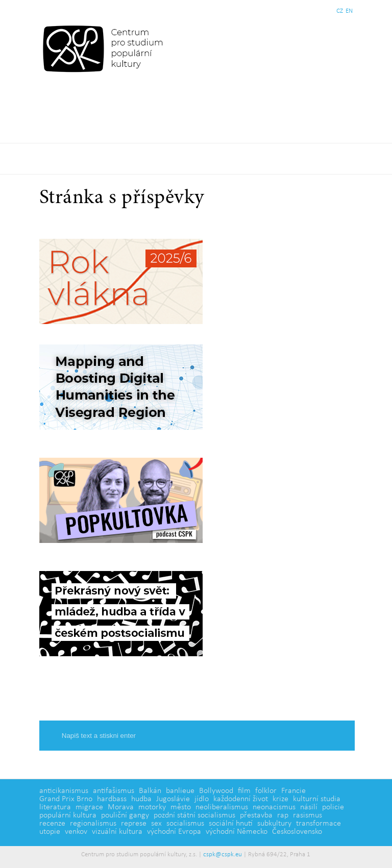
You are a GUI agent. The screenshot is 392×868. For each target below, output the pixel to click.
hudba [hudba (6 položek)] (141, 799)
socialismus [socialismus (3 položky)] (185, 824)
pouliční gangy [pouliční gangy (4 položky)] (125, 815)
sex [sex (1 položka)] (156, 824)
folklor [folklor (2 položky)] (266, 791)
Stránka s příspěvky (122, 199)
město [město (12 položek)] (181, 807)
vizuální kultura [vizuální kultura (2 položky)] (117, 832)
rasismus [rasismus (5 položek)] (308, 815)
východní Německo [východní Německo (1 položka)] (237, 832)
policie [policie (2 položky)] (333, 807)
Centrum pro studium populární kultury (105, 48)
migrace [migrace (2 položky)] (89, 807)
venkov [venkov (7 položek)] (76, 832)
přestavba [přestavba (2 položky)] (256, 815)
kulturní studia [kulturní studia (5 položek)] (317, 799)
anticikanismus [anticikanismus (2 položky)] (64, 791)
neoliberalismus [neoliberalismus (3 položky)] (222, 807)
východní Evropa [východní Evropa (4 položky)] (174, 832)
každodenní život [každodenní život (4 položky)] (241, 799)
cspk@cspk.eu (223, 854)
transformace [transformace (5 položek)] (318, 824)
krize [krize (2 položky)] (280, 799)
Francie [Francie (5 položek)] (293, 791)
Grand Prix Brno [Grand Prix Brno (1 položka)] (66, 799)
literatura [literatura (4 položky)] (55, 807)
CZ (340, 11)
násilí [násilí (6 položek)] (309, 807)
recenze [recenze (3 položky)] (52, 824)
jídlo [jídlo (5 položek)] (202, 799)
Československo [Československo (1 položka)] (297, 832)
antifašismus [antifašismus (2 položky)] (114, 791)
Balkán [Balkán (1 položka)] (150, 791)
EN (349, 11)
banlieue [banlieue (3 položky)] (180, 791)
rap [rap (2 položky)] (283, 815)
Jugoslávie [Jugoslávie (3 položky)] (173, 799)
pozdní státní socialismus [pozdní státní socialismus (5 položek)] (194, 815)
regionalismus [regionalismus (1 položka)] (93, 824)
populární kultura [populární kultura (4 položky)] (68, 815)
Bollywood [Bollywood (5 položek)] (216, 791)
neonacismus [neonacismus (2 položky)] (274, 807)
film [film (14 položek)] (244, 791)
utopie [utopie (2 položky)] (50, 832)
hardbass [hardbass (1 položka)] (112, 799)
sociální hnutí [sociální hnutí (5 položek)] (231, 824)
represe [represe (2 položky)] (134, 824)
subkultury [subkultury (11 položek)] (274, 824)
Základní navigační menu (196, 159)
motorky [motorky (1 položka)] (152, 807)
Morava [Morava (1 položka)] (121, 807)
